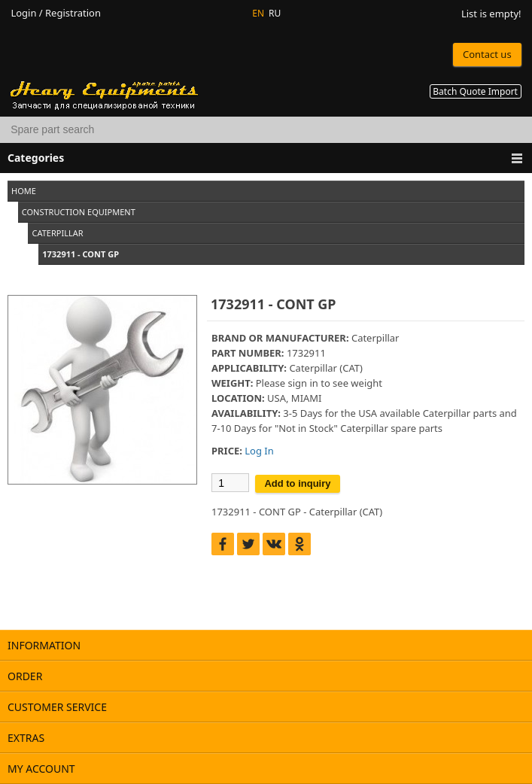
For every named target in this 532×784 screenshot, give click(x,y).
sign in (302, 383)
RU (275, 13)
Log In (259, 451)
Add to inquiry (297, 483)
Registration (73, 13)
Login (23, 13)
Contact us (487, 54)
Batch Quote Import (475, 91)
